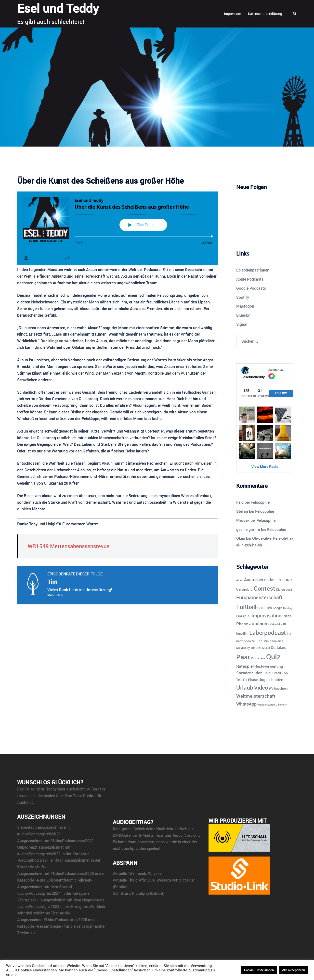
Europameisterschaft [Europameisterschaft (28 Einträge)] (259, 597)
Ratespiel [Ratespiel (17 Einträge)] (245, 666)
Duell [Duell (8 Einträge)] (289, 590)
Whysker (155, 873)
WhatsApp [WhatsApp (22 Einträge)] (246, 704)
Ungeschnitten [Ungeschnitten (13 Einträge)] (271, 680)
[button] (295, 14)
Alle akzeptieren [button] (294, 970)
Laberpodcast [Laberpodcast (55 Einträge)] (268, 633)
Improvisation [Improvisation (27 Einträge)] (266, 616)
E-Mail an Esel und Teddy (161, 835)
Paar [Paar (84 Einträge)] (243, 657)
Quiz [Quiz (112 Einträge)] (273, 657)
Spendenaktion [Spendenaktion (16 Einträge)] (249, 673)
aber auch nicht (71, 789)
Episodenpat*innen (253, 270)
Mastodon (245, 306)
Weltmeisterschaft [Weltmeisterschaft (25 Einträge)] (256, 696)
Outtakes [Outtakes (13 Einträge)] (278, 647)
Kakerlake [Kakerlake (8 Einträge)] (276, 624)
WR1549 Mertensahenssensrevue (69, 546)
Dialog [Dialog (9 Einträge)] (281, 590)
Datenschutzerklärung (265, 14)
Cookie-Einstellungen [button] (259, 970)
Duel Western (159, 880)
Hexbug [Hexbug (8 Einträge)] (288, 608)
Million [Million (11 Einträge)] (257, 641)
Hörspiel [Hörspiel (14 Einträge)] (243, 616)
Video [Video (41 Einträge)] (261, 687)
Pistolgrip (140, 893)
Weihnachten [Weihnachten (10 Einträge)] (278, 688)
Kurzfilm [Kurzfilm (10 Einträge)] (242, 634)
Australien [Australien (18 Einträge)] (254, 579)
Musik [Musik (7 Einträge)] (266, 648)
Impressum (233, 14)
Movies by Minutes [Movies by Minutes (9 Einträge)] (249, 648)
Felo (240, 502)
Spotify (243, 297)
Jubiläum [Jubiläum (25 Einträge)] (259, 624)
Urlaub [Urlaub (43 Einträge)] (245, 687)
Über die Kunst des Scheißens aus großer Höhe (100, 181)
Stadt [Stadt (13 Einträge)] (277, 673)
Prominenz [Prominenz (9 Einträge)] (258, 658)
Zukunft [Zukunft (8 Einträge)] (282, 704)
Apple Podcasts (250, 279)
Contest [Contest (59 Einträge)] (264, 588)
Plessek (243, 520)
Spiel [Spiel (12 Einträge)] (267, 673)
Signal (242, 324)
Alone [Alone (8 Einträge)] (240, 580)
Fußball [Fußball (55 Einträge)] (246, 607)
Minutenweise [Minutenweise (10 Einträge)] (273, 641)
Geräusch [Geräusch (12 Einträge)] (265, 608)
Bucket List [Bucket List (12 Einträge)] (273, 580)
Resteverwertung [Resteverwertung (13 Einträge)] (269, 666)
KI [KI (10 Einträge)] (285, 624)
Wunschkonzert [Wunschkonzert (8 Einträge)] (267, 704)
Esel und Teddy (58, 8)
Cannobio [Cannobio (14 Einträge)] (244, 589)
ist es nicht (35, 789)
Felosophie (260, 502)
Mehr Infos (55, 595)
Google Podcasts (251, 288)
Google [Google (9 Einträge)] (277, 608)
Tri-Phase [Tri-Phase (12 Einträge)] (250, 680)
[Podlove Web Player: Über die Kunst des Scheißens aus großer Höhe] (118, 228)
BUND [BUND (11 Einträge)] (287, 580)
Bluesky (243, 315)
